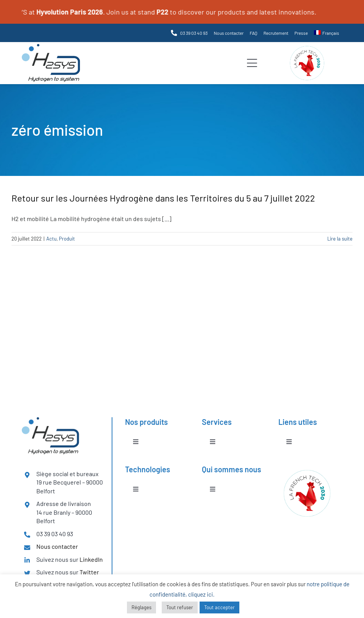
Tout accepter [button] (219, 607)
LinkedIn (91, 559)
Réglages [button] (141, 607)
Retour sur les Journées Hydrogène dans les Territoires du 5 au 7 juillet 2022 (163, 198)
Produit (67, 239)
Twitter (89, 572)
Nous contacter (57, 546)
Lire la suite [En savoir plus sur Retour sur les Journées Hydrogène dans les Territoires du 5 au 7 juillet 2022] (340, 239)
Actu (51, 239)
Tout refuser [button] (180, 607)
